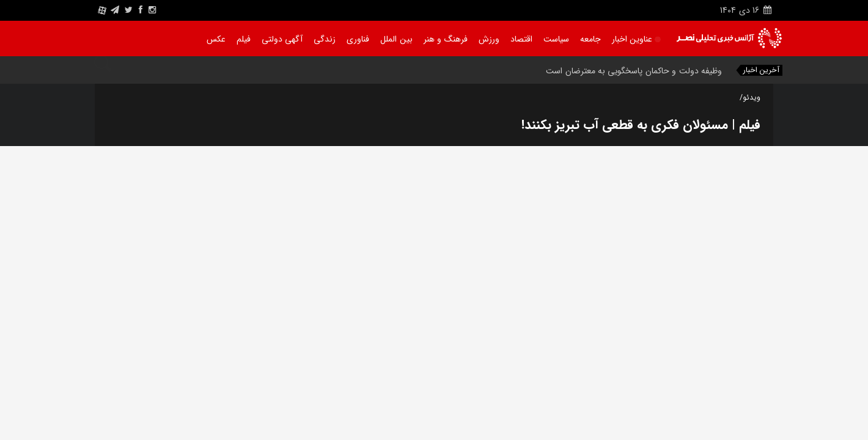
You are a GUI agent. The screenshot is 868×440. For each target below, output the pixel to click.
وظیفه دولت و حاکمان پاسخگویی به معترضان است (634, 71)
